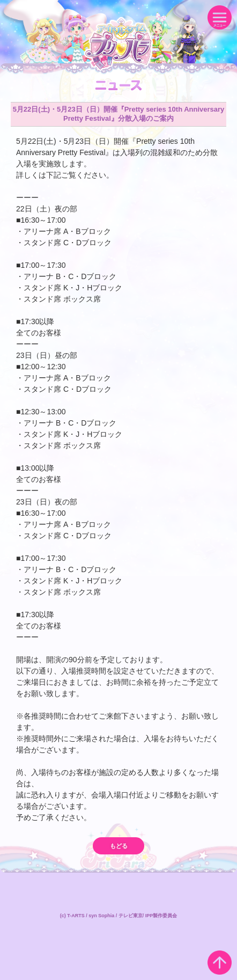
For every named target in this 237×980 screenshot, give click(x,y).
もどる (119, 846)
